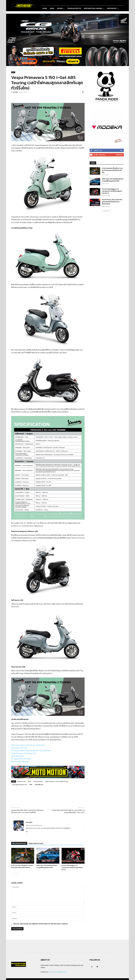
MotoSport (113, 8)
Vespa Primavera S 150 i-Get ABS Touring (56, 781)
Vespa (29, 781)
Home (45, 8)
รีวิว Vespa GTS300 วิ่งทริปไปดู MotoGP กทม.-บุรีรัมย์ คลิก (31, 751)
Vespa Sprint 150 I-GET (19, 748)
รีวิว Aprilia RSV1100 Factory (21, 759)
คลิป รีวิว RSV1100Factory (20, 762)
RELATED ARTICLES (19, 843)
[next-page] (16, 874)
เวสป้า (31, 784)
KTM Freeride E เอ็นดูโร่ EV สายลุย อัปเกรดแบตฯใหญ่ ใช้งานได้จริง (22, 866)
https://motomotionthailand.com (34, 825)
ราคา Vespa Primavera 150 (19, 784)
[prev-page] (12, 874)
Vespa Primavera (38, 781)
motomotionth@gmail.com (58, 972)
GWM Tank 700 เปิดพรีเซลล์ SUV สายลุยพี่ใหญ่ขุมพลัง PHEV (47, 866)
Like (121, 150)
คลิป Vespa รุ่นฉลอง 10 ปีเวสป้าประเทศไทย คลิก (28, 745)
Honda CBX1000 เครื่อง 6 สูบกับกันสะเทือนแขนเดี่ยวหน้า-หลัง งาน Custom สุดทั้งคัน (27, 811)
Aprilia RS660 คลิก (18, 756)
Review (61, 8)
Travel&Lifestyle (74, 8)
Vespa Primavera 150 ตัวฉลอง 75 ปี (23, 753)
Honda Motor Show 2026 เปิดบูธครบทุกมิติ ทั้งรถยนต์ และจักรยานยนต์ (112, 202)
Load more (107, 211)
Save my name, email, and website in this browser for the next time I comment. (41, 924)
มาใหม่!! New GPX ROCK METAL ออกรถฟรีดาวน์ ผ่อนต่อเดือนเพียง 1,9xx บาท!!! (68, 811)
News (52, 8)
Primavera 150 (21, 781)
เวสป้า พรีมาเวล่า (39, 784)
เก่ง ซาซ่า (15, 92)
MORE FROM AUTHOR (36, 843)
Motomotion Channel (94, 8)
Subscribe (119, 155)
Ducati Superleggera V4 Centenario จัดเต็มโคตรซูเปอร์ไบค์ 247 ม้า (72, 867)
